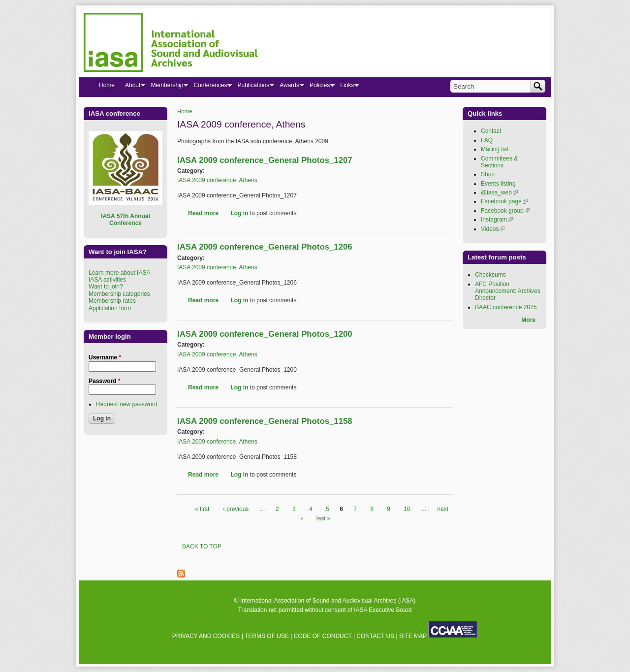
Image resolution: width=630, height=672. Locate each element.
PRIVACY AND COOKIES (206, 636)
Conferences (210, 87)
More (528, 320)
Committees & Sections (499, 162)
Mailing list (495, 149)
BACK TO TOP (202, 546)
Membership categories (119, 294)
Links (347, 87)
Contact (491, 131)
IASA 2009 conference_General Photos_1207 (265, 160)
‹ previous (236, 509)
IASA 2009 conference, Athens (217, 180)
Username (105, 357)
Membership (167, 87)
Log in (239, 213)
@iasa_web (499, 192)
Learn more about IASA (119, 273)
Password (105, 381)
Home (185, 111)
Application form (110, 308)
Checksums (490, 275)
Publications (253, 87)
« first (202, 509)
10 (407, 509)
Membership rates (112, 301)
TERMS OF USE (267, 636)
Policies (319, 87)
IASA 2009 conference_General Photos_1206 (265, 247)
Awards (289, 87)
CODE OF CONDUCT (323, 636)
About (132, 87)
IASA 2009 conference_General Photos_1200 (265, 334)
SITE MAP (413, 636)
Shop (488, 174)
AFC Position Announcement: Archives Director (508, 291)
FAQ (487, 140)
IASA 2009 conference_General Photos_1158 (265, 421)
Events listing (498, 184)
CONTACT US (375, 636)
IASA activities (107, 280)
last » (324, 518)
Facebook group (505, 211)
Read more (203, 213)
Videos (493, 229)
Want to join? (106, 287)
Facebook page (504, 201)
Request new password (127, 404)
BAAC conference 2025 (506, 307)
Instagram (497, 220)
